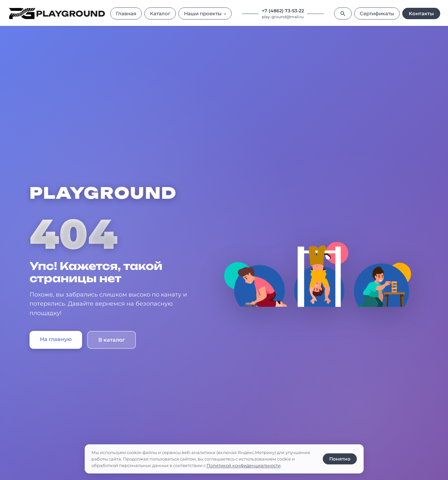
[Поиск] (343, 13)
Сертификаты (377, 13)
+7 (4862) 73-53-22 (283, 11)
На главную (56, 339)
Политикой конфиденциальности (244, 465)
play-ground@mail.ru (283, 17)
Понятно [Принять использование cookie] (340, 459)
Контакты (421, 13)
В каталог (112, 340)
